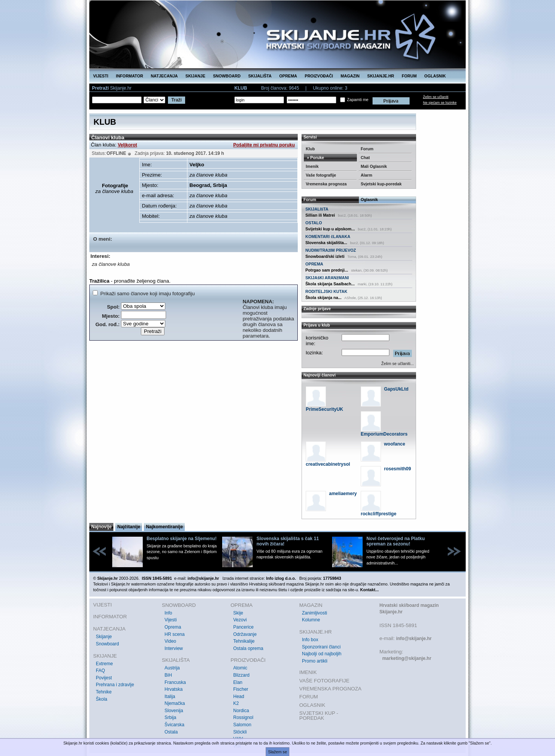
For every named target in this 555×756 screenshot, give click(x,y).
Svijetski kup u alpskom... (330, 229)
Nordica (241, 711)
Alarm (366, 175)
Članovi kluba (108, 138)
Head (239, 696)
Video (170, 641)
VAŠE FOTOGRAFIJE (324, 681)
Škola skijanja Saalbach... (330, 284)
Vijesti (171, 620)
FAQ (100, 671)
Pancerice (243, 627)
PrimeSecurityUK (324, 409)
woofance (394, 444)
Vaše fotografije (321, 175)
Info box (310, 640)
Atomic (240, 668)
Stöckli (240, 732)
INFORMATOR (130, 76)
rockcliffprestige (378, 514)
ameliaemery (343, 494)
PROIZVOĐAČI (319, 76)
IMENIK (308, 672)
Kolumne (311, 620)
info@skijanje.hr (414, 639)
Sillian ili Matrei (320, 215)
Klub (310, 149)
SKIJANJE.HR (381, 76)
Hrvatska (173, 689)
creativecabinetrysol (328, 464)
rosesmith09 (398, 469)
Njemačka (175, 703)
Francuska (175, 682)
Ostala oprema (248, 648)
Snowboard (107, 644)
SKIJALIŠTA (260, 76)
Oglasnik (369, 199)
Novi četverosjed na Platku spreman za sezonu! (396, 541)
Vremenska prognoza (326, 184)
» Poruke (315, 158)
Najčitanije (129, 527)
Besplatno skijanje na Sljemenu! (182, 539)
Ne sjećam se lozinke (440, 103)
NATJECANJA (164, 76)
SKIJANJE (195, 76)
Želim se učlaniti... (398, 364)
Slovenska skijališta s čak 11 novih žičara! (288, 541)
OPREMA (288, 76)
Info (168, 613)
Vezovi (240, 620)
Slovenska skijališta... (326, 243)
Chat (365, 158)
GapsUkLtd (396, 389)
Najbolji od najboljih (322, 654)
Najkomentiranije (164, 527)
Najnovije (101, 527)
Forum (367, 149)
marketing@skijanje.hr (407, 658)
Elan (238, 682)
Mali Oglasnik (374, 166)
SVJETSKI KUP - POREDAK (319, 716)
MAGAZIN (350, 76)
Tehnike (104, 692)
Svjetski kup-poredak (381, 184)
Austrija (172, 668)
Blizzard (241, 675)
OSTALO (314, 223)
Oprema (173, 627)
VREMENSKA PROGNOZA (330, 689)
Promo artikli (315, 661)
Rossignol (243, 717)
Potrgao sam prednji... (327, 270)
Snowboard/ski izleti (325, 256)
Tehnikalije (244, 641)
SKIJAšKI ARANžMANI (327, 278)
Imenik (312, 166)
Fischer (241, 689)
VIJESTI (101, 76)
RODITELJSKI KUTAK (326, 291)
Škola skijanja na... (323, 298)
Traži (177, 100)
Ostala (171, 732)
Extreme (104, 664)
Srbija (170, 717)
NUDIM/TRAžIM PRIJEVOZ (331, 250)
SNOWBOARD (227, 76)
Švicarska (174, 725)
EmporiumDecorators (384, 434)
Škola (102, 699)
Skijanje (104, 637)
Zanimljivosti (315, 613)
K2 (236, 703)
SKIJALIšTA (317, 209)
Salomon (242, 725)
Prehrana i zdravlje (115, 685)
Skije (238, 613)
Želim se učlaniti (436, 97)
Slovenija (174, 711)
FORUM (409, 76)
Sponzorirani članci (321, 647)
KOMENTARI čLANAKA (328, 236)
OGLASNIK (435, 76)
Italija (170, 696)
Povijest (104, 678)
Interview (174, 648)
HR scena (175, 634)
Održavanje (245, 634)
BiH (168, 675)
